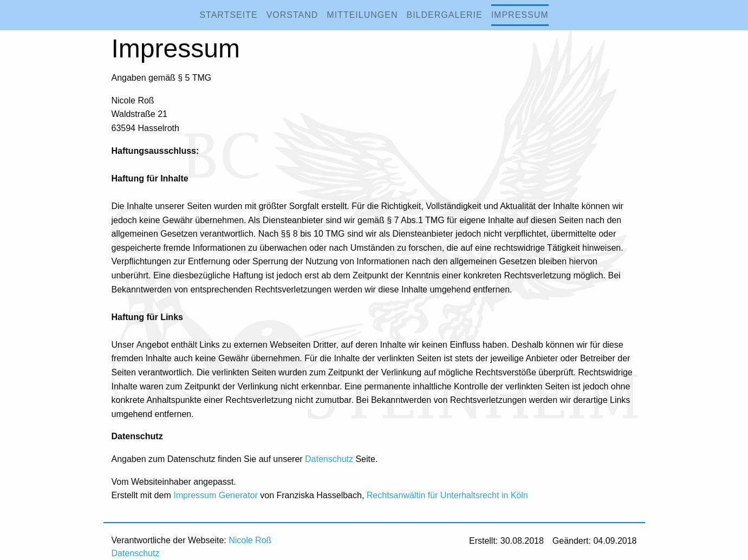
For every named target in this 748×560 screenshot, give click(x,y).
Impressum (520, 15)
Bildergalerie (444, 15)
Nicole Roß (250, 540)
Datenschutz (329, 459)
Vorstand (292, 15)
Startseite (228, 15)
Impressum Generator (216, 495)
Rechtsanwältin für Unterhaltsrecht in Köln (447, 495)
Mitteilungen (362, 15)
